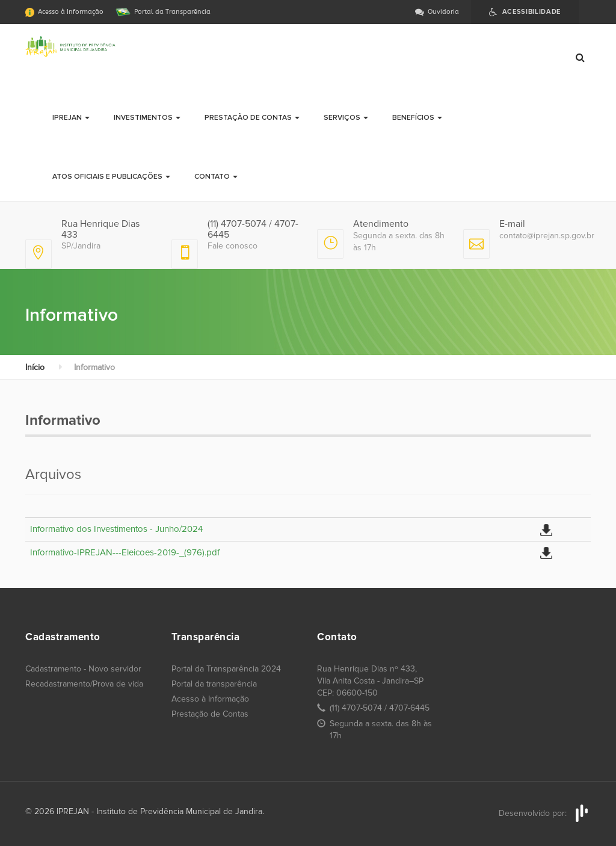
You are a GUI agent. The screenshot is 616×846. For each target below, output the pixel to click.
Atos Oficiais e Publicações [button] (111, 177)
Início (35, 367)
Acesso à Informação (210, 699)
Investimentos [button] (147, 118)
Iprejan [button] (71, 118)
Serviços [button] (346, 118)
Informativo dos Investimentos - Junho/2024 (116, 529)
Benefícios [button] (417, 118)
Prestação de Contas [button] (252, 118)
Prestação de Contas (210, 714)
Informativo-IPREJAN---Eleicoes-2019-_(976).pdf (125, 552)
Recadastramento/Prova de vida (84, 684)
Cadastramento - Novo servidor (83, 669)
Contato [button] (216, 177)
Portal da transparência (214, 684)
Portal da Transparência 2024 (226, 669)
